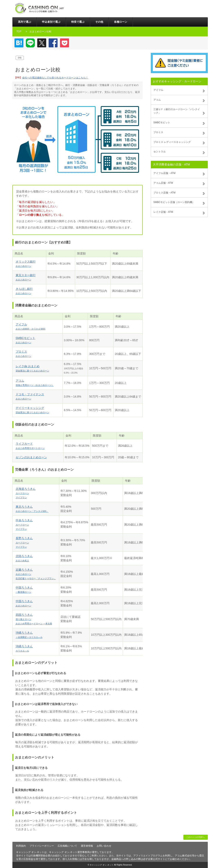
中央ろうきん (24, 524)
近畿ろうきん (36, 574)
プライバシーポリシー (42, 846)
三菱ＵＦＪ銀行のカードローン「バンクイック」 (177, 111)
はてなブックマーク (19, 43)
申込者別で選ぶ (51, 22)
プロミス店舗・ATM (164, 193)
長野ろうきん (24, 542)
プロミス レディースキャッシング (172, 142)
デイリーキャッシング (32, 410)
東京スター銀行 (26, 277)
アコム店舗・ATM (163, 183)
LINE (30, 43)
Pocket (65, 43)
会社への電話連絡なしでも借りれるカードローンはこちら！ (55, 78)
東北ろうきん (32, 509)
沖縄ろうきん (29, 635)
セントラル (160, 152)
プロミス (24, 354)
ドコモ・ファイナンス (30, 396)
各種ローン (121, 22)
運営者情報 (87, 846)
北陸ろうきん (24, 558)
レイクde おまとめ (32, 368)
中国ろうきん (24, 590)
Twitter (42, 43)
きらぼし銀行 (24, 291)
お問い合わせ (104, 846)
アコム (35, 383)
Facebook (53, 43)
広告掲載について (67, 846)
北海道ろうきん (26, 493)
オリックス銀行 (26, 264)
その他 (99, 22)
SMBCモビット (25, 340)
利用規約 (21, 846)
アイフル (31, 326)
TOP (19, 32)
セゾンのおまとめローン (31, 457)
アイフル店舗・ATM (164, 173)
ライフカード (30, 446)
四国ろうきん (34, 619)
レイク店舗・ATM (163, 212)
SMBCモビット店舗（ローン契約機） (174, 202)
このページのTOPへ (195, 837)
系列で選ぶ (25, 22)
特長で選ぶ (78, 22)
